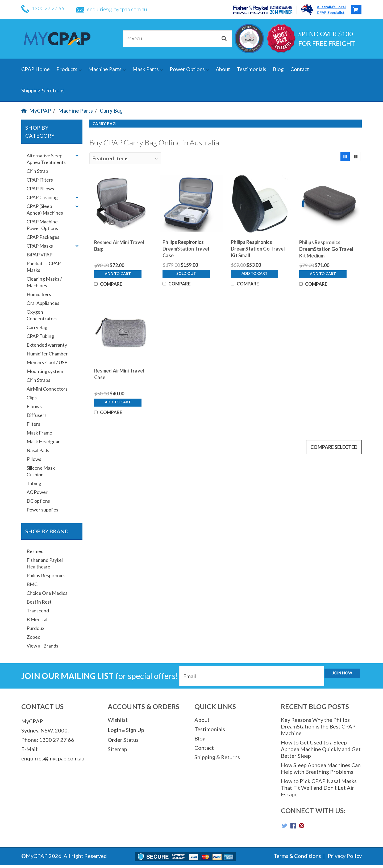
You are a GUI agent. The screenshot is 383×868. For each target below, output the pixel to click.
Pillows (34, 459)
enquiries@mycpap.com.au (114, 9)
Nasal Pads (38, 450)
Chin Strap (37, 171)
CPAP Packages (43, 237)
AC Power (37, 492)
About (223, 69)
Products (69, 69)
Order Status (123, 740)
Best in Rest (39, 602)
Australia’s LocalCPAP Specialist (331, 10)
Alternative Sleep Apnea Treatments (46, 159)
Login (115, 730)
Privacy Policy (345, 858)
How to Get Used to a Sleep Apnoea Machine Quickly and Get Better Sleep (321, 749)
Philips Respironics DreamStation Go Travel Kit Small (258, 249)
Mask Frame (39, 433)
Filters (33, 424)
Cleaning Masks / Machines (44, 282)
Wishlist (118, 720)
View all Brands (42, 646)
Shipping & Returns (43, 90)
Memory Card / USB (47, 362)
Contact (300, 69)
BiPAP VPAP (39, 255)
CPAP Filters (40, 180)
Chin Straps (38, 380)
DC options (38, 501)
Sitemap (117, 749)
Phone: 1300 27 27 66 (48, 740)
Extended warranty (47, 345)
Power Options (189, 69)
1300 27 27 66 (44, 9)
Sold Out (186, 278)
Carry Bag (111, 111)
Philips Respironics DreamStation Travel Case (186, 249)
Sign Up (135, 730)
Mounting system (45, 371)
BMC (32, 584)
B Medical (37, 619)
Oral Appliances (43, 303)
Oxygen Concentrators (42, 315)
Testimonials (251, 69)
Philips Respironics (46, 575)
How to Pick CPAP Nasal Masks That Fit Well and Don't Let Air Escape (319, 788)
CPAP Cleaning (42, 197)
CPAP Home (36, 69)
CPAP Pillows (40, 189)
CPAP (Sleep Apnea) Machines (45, 209)
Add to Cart (118, 278)
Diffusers (37, 415)
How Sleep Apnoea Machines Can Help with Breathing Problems (321, 768)
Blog (278, 69)
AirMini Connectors (47, 389)
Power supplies (42, 510)
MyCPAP (36, 110)
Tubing (34, 483)
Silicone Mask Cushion (41, 471)
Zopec (33, 637)
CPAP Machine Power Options (42, 225)
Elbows (34, 406)
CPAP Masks (40, 246)
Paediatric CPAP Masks (44, 267)
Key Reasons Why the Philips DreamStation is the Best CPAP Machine (318, 726)
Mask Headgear (43, 441)
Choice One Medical (48, 593)
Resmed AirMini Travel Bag (119, 246)
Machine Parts (107, 69)
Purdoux (36, 628)
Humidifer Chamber (47, 354)
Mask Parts (148, 69)
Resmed (35, 551)
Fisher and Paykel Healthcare (45, 563)
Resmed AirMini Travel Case (119, 383)
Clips (32, 398)
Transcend (38, 611)
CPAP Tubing (40, 336)
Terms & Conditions (297, 858)
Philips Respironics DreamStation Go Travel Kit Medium (326, 249)
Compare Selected (334, 465)
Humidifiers (39, 294)
